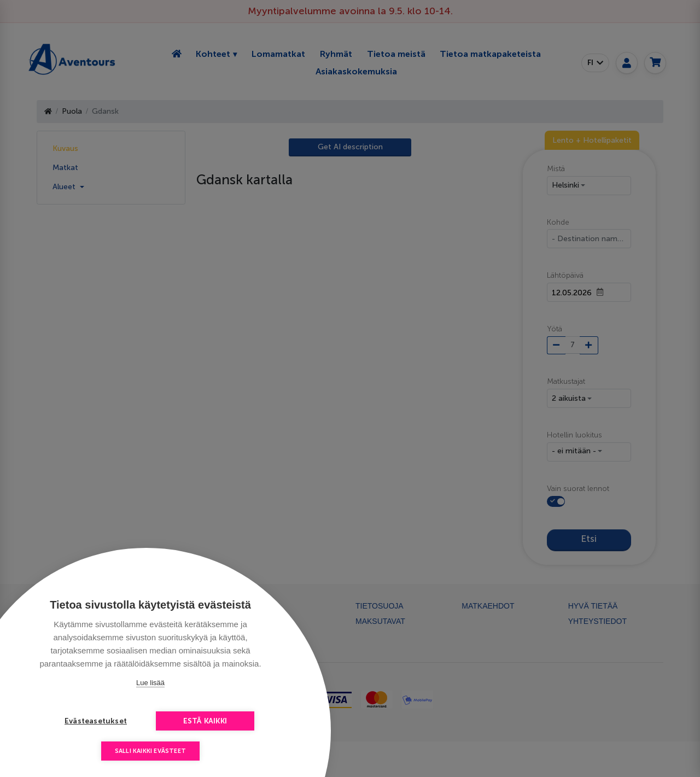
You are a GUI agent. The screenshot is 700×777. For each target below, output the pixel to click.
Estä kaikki (205, 721)
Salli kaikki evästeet (150, 751)
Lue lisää (150, 683)
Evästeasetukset (96, 721)
